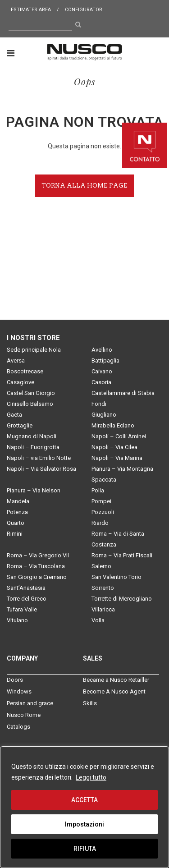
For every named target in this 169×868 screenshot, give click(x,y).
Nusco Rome (24, 715)
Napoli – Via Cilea (114, 447)
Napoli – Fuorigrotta (33, 447)
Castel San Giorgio (31, 393)
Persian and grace (30, 703)
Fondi (99, 404)
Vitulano (17, 620)
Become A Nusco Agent (114, 691)
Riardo (100, 523)
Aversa (16, 361)
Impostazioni (84, 824)
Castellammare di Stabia (123, 393)
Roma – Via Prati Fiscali (122, 555)
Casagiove (21, 382)
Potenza (17, 512)
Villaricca (103, 609)
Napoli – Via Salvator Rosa (41, 469)
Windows (19, 691)
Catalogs (18, 727)
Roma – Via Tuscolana (36, 566)
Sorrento (103, 588)
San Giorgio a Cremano (37, 577)
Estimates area (31, 10)
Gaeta (14, 415)
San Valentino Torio (116, 577)
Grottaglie (20, 425)
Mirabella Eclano (113, 425)
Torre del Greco (27, 599)
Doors (15, 680)
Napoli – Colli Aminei (119, 436)
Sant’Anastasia (26, 588)
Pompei (101, 501)
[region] (84, 807)
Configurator (84, 10)
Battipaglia (105, 361)
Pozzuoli (103, 512)
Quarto (16, 523)
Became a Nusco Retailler (116, 680)
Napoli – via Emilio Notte (39, 458)
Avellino (102, 350)
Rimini (15, 534)
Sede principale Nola (34, 350)
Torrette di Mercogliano (122, 599)
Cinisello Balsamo (30, 404)
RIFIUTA (85, 849)
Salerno (101, 566)
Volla (98, 620)
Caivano (102, 371)
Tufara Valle (22, 609)
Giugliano (104, 415)
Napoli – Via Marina (117, 458)
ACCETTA (84, 800)
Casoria (101, 382)
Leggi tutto (91, 777)
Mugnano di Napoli (32, 436)
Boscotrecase (25, 371)
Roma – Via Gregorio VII (38, 555)
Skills (90, 703)
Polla (98, 490)
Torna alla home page (84, 186)
